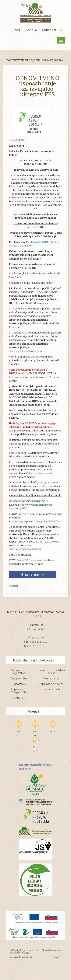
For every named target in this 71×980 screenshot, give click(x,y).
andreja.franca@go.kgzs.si (26, 351)
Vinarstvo (19, 684)
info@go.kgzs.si (35, 637)
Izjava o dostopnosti (21, 957)
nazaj (13, 586)
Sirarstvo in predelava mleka (52, 672)
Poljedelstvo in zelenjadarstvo (19, 691)
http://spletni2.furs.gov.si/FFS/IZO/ (39, 521)
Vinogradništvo (19, 678)
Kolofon (57, 957)
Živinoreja (19, 698)
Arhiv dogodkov (53, 60)
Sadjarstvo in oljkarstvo (19, 672)
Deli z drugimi (33, 575)
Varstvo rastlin (52, 678)
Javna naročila (52, 689)
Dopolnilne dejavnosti (52, 684)
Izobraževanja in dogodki (23, 60)
